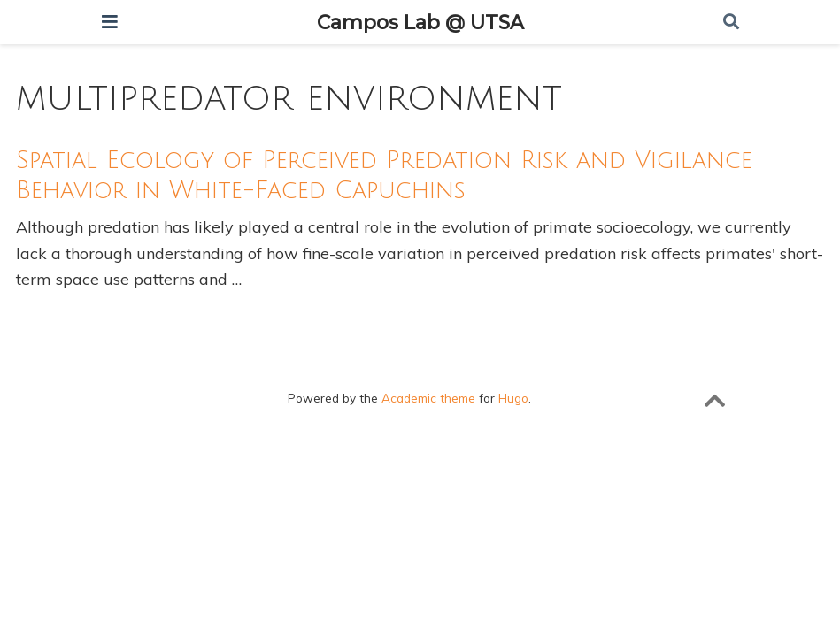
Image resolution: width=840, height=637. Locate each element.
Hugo (513, 398)
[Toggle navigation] (110, 22)
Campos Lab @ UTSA (420, 22)
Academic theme (428, 398)
